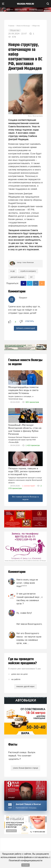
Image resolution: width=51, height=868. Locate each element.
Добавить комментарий (26, 328)
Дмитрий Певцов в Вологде (28, 804)
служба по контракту (28, 271)
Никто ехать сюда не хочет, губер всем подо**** (27, 583)
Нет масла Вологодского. (29, 624)
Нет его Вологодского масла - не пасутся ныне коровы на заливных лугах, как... (29, 638)
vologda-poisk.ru (26, 4)
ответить (30, 321)
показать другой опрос (25, 686)
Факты (13, 745)
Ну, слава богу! (24, 613)
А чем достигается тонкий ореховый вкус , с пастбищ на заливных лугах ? (30, 599)
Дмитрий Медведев (17, 277)
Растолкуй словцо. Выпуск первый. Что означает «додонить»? (22, 756)
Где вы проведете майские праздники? (23, 661)
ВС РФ (13, 271)
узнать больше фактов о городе (25, 768)
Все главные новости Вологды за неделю (26, 498)
